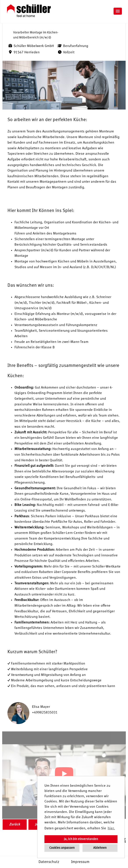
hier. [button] (111, 828)
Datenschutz (49, 862)
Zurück (15, 825)
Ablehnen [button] (100, 848)
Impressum (80, 862)
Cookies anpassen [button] (62, 848)
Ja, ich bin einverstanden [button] (81, 839)
